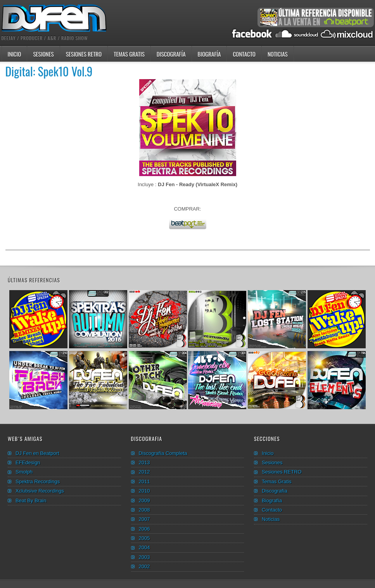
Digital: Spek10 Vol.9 (49, 71)
